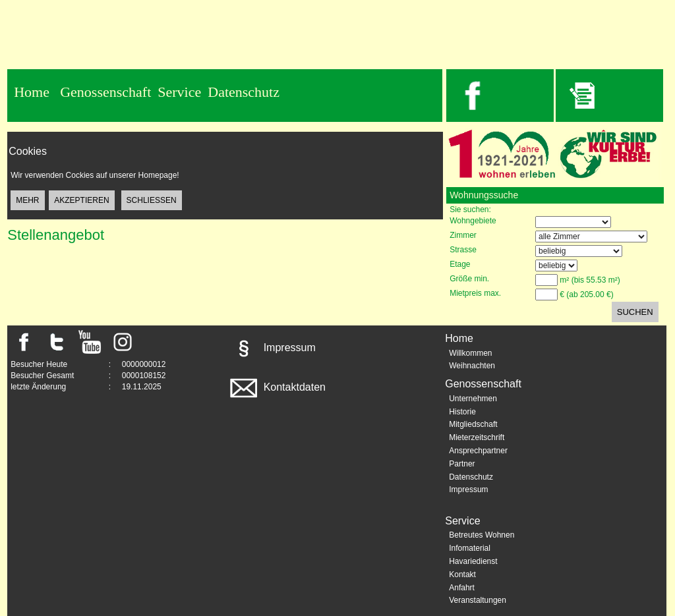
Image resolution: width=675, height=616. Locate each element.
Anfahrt (462, 588)
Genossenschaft (105, 92)
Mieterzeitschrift (477, 437)
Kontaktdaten (277, 387)
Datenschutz (244, 92)
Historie (462, 412)
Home (32, 92)
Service (179, 92)
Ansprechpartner (478, 451)
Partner (462, 464)
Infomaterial (470, 548)
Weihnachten (472, 366)
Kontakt (462, 574)
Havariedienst (473, 561)
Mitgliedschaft (473, 424)
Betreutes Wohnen (482, 535)
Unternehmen (473, 399)
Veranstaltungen (478, 600)
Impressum (272, 348)
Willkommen (470, 353)
